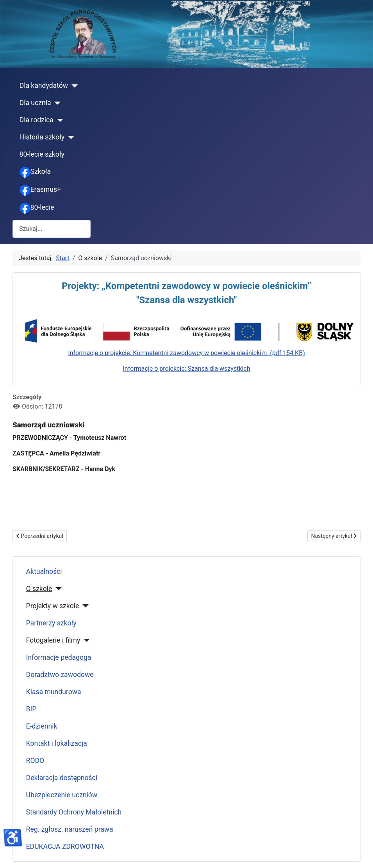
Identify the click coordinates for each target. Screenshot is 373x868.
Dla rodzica (37, 120)
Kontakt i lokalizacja (57, 743)
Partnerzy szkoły (51, 623)
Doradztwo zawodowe (60, 675)
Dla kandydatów (44, 86)
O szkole (39, 589)
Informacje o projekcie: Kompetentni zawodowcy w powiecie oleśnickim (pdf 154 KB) (186, 353)
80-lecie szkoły (42, 154)
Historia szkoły (42, 137)
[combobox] (52, 229)
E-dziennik (42, 726)
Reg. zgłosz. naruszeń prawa (70, 829)
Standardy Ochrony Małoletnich (74, 812)
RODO (35, 761)
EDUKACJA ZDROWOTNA (65, 847)
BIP (31, 709)
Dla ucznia (35, 103)
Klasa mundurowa (54, 692)
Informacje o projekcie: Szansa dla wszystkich (187, 369)
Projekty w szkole (53, 606)
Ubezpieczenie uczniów (62, 795)
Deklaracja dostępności (62, 778)
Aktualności (44, 572)
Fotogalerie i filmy (53, 640)
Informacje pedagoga (59, 657)
